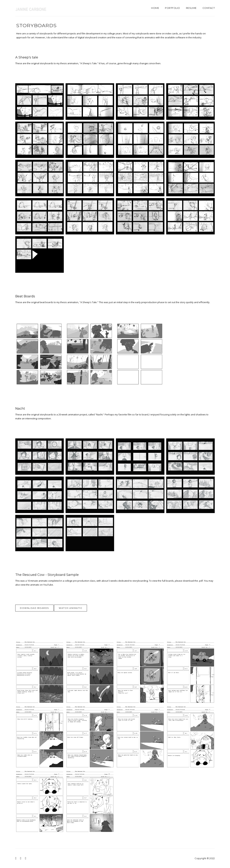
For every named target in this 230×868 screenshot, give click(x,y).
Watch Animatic (71, 608)
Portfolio (172, 8)
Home (155, 8)
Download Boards (34, 608)
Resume (191, 8)
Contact (209, 8)
